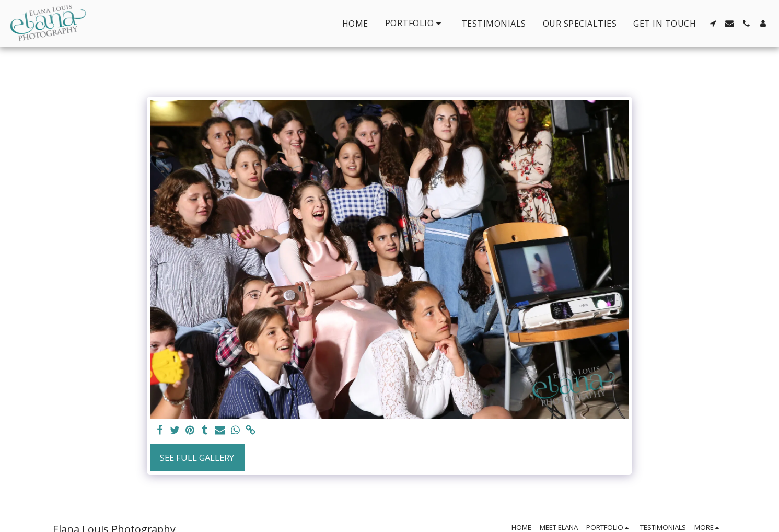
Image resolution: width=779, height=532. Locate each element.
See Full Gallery (197, 458)
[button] (415, 23)
